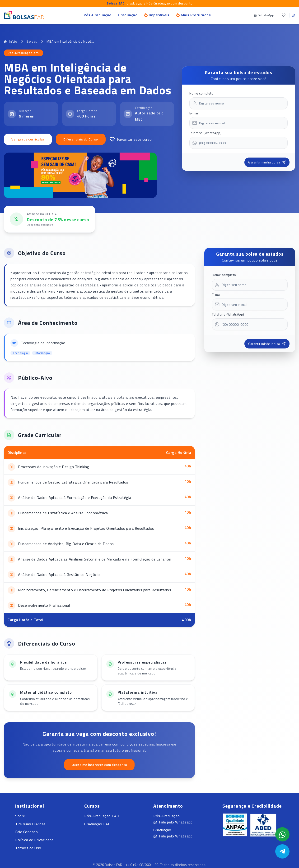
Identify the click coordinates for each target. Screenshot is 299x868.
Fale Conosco (26, 832)
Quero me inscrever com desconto (99, 765)
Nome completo (201, 93)
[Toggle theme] (293, 15)
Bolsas (32, 41)
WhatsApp (264, 15)
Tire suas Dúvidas (30, 824)
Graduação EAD (98, 824)
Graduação (128, 15)
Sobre (20, 816)
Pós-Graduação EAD (102, 816)
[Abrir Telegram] (282, 851)
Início (10, 41)
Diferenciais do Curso (81, 139)
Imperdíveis (157, 15)
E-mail (194, 113)
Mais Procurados (194, 15)
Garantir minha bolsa (267, 162)
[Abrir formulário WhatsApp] (282, 834)
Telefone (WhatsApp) (206, 133)
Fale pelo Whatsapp (173, 822)
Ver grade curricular (28, 139)
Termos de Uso (28, 848)
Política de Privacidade (34, 840)
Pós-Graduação (98, 15)
